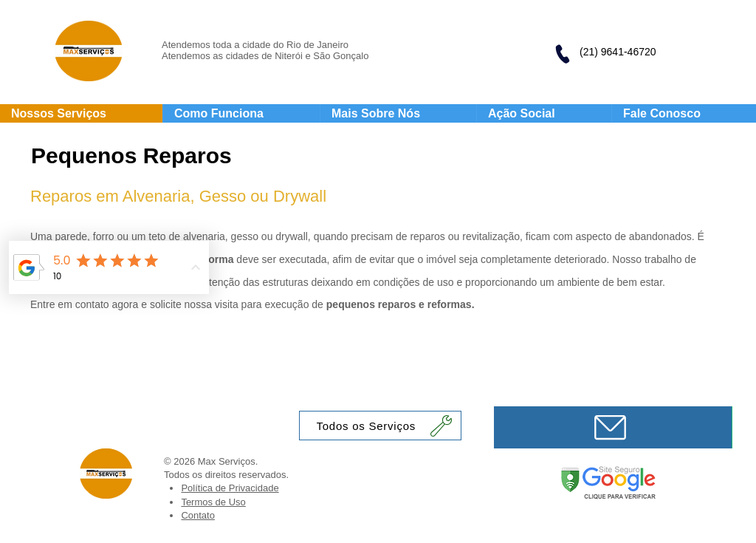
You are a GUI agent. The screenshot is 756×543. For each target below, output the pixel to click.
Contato (198, 515)
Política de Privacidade (230, 488)
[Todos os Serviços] (380, 426)
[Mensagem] (613, 427)
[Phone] (562, 54)
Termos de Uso (213, 502)
